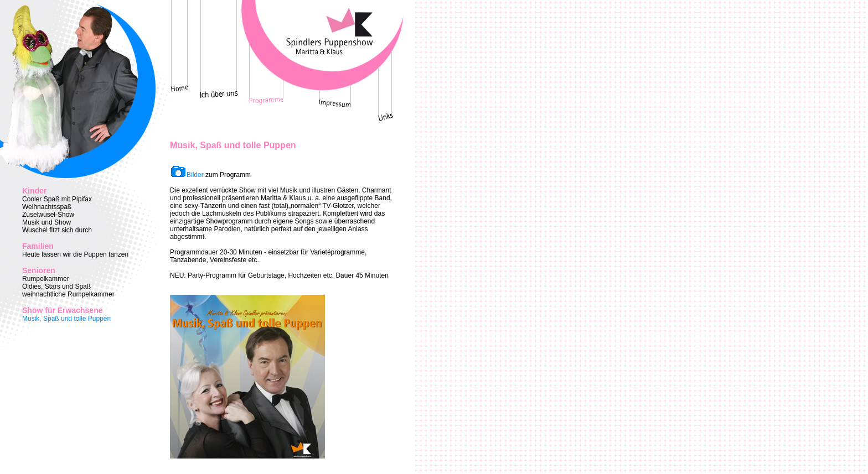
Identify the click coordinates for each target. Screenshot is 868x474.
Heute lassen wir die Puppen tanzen (75, 254)
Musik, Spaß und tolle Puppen (66, 319)
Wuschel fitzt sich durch (57, 230)
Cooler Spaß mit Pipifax (57, 199)
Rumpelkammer (46, 279)
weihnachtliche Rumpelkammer (68, 294)
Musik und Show (46, 222)
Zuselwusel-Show (48, 215)
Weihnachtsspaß (47, 207)
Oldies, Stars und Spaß (56, 287)
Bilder (195, 175)
